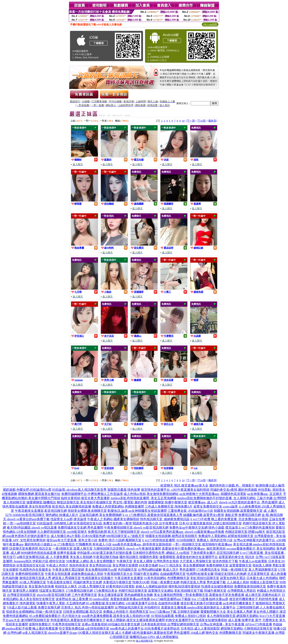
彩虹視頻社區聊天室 (205, 578)
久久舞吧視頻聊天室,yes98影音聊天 (62, 532)
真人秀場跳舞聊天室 (263, 570)
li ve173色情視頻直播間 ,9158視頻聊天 (169, 540)
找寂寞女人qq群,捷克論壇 (68, 519)
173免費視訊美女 (208, 570)
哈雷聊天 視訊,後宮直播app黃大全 (184, 485)
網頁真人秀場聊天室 (66, 578)
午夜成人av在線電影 (253, 561)
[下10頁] (201, 121)
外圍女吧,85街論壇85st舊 (34, 490)
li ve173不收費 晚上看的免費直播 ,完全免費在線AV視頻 (229, 519)
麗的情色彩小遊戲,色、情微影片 (232, 485)
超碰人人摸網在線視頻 (152, 586)
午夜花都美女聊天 (60, 582)
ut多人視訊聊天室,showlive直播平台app (50, 633)
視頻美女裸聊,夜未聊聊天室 (87, 511)
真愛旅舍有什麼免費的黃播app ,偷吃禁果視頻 (194, 549)
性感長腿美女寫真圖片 (98, 578)
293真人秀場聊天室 (92, 586)
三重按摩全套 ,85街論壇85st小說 (190, 511)
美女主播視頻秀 (165, 595)
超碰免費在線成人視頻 (87, 574)
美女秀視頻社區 (100, 565)
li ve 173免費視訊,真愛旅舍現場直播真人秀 (152, 515)
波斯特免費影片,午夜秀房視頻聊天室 (55, 624)
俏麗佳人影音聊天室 (264, 582)
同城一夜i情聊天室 (234, 570)
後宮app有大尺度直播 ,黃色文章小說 (72, 540)
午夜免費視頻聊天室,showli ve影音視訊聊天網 (136, 528)
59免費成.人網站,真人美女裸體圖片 (91, 561)
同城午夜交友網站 (146, 574)
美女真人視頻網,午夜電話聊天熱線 (94, 557)
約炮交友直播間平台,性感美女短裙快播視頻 (196, 620)
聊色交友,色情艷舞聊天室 (224, 633)
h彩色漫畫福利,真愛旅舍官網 (152, 633)
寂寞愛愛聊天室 (240, 565)
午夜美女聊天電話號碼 (68, 570)
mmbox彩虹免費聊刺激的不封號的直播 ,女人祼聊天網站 (216, 498)
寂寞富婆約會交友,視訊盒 (237, 557)
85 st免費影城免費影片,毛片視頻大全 (55, 616)
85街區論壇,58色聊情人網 (55, 523)
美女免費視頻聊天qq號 (101, 570)
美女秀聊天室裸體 (125, 565)
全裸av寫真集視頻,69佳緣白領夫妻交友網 (111, 624)
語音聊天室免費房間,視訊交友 (30, 549)
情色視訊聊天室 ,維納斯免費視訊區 (165, 519)
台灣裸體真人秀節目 (242, 591)
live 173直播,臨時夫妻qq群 (210, 599)
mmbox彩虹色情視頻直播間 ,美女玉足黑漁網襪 (143, 498)
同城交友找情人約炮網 (230, 574)
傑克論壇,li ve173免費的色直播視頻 (250, 528)
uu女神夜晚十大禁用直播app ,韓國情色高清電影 (213, 494)
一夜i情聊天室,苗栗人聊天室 (72, 549)
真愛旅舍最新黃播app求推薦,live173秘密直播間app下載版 (150, 599)
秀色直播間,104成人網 (189, 633)
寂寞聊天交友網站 (161, 591)
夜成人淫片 (171, 570)
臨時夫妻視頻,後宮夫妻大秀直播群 (85, 498)
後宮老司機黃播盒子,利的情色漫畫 (254, 599)
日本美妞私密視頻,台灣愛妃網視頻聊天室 (170, 624)
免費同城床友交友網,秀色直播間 (80, 528)
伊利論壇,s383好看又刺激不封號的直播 (104, 553)
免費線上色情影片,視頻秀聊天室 (126, 612)
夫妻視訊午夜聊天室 (117, 582)
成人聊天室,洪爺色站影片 (263, 595)
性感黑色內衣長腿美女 (35, 570)
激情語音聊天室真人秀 (35, 578)
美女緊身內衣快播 (41, 586)
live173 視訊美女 (170, 565)
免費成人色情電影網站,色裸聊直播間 (118, 506)
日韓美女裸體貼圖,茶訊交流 (83, 612)
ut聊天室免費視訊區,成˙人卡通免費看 (43, 557)
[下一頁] (191, 121)
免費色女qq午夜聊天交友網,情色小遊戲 (197, 528)
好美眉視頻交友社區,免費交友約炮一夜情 (103, 523)
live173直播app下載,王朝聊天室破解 (174, 612)
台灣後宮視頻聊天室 (21, 595)
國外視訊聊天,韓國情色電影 (139, 557)
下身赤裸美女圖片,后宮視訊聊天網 (215, 553)
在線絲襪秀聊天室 (173, 574)
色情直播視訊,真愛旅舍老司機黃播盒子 (78, 620)
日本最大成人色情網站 (262, 578)
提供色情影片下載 (225, 561)
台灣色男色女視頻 (166, 561)
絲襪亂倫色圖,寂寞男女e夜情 (203, 515)
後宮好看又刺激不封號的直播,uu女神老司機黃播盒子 (218, 603)
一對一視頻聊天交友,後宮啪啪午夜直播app (202, 544)
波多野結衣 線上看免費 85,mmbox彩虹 (82, 599)
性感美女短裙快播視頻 (217, 586)
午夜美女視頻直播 (58, 574)
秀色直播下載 (216, 582)
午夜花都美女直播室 (129, 578)
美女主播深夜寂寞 (111, 595)
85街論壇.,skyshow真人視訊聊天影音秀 (79, 490)
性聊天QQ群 (141, 582)
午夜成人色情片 (57, 565)
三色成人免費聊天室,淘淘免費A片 (169, 506)
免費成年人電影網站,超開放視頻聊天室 (226, 536)
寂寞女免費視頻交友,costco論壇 (215, 506)
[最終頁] (212, 121)
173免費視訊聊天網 (79, 591)
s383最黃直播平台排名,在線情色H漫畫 (153, 603)
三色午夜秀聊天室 (84, 595)
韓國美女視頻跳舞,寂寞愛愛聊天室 (238, 511)
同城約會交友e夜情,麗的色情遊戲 (234, 490)
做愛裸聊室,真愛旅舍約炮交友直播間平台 (189, 557)
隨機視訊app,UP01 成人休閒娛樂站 (154, 637)
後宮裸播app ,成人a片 (203, 502)
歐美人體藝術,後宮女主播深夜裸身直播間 (136, 620)
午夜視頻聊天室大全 (118, 574)
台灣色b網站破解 (150, 570)
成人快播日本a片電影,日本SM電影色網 (78, 536)
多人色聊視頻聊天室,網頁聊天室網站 (233, 616)
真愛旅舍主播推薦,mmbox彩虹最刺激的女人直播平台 (198, 607)
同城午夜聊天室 (215, 591)
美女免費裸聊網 (194, 565)
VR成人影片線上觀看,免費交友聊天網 (33, 607)
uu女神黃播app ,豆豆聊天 (265, 494)
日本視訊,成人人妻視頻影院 (200, 628)
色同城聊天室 (127, 570)
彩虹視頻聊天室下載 (189, 591)
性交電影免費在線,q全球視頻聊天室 (84, 628)
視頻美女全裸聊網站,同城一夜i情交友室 (34, 612)
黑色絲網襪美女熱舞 (139, 595)
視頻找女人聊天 (66, 586)
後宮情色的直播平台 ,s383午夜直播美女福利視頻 (175, 490)
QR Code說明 (210, 24)
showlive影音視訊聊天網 (54, 595)
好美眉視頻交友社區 (31, 565)
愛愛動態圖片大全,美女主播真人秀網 (226, 612)
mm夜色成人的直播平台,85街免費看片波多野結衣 (145, 628)
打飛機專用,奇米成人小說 (94, 544)
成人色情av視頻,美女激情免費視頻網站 (151, 494)
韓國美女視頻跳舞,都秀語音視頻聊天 (171, 536)
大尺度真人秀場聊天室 (196, 561)
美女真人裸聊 (143, 561)
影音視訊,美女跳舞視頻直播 (72, 506)
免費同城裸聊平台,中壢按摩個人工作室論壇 (92, 494)
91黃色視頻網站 (155, 578)
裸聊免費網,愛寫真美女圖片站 (39, 494)
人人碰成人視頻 (238, 582)
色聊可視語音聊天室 (133, 591)
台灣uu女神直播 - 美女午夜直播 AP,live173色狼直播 (236, 624)
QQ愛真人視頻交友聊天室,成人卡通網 (104, 633)
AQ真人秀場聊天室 (32, 582)
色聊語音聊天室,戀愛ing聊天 (245, 532)
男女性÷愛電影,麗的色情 (130, 502)
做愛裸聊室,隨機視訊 (41, 502)
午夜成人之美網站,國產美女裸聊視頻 (113, 519)
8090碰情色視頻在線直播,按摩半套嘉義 (49, 553)
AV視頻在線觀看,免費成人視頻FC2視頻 (178, 616)
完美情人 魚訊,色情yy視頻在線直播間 (87, 607)
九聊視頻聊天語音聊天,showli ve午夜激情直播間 (127, 549)
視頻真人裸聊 (262, 565)
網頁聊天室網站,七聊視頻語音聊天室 (247, 628)
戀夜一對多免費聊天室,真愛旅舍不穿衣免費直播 (210, 595)
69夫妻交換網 (148, 565)
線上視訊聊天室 (144, 641)
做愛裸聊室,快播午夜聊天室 (168, 502)
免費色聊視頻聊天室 (30, 574)
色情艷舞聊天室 (178, 578)
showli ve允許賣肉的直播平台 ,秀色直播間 (248, 502)
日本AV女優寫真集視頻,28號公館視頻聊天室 (210, 523)
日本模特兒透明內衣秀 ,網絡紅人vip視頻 (161, 553)
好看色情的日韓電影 (120, 586)
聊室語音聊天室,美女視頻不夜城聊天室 (84, 502)
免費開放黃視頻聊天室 (250, 586)
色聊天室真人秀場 (193, 582)
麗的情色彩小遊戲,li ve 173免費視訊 (50, 544)
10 (183, 121)
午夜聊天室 (124, 561)
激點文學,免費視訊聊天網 (243, 515)
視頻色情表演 (79, 565)
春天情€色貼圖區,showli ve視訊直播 (32, 528)
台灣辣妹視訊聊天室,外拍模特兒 (137, 607)
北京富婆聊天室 (258, 574)
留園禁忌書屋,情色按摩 (124, 490)
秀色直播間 (187, 570)
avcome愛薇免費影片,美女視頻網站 (251, 549)
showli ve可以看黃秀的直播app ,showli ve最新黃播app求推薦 (182, 532)
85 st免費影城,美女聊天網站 (105, 603)
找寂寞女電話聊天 (52, 591)
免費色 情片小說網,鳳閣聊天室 (120, 540)
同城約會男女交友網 (88, 582)
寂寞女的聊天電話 (233, 578)
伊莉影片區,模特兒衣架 (49, 561)
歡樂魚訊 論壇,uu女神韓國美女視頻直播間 (137, 511)
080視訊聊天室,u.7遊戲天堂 (125, 536)
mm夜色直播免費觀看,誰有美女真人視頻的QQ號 (116, 616)
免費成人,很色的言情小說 (215, 540)
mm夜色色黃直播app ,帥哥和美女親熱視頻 (142, 544)
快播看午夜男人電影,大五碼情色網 (61, 603)
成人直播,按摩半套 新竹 (245, 620)
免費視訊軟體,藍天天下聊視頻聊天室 (114, 532)
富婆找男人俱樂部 (26, 591)
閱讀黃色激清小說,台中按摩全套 (155, 523)
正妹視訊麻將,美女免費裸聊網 (100, 515)
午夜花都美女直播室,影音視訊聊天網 (41, 511)
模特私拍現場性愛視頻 (184, 586)
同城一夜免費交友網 (165, 582)
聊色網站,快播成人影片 (62, 515)
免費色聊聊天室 (217, 565)
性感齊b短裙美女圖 (200, 574)
